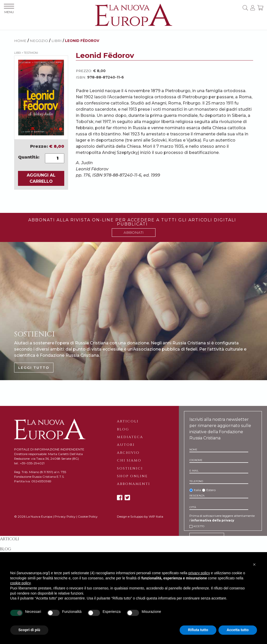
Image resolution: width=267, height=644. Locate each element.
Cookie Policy (88, 516)
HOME (20, 41)
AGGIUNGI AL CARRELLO (41, 178)
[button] (254, 564)
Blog (123, 429)
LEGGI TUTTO (34, 368)
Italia (197, 490)
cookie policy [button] (20, 583)
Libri (57, 41)
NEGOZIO (39, 41)
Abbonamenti (133, 484)
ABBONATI (134, 232)
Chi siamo (129, 460)
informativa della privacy (213, 520)
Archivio (128, 453)
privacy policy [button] (199, 573)
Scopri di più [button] (29, 630)
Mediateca (130, 437)
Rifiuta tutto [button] (198, 630)
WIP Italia (156, 516)
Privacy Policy (65, 516)
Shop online (132, 476)
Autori (126, 445)
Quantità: (29, 157)
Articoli (128, 421)
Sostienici (130, 468)
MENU (9, 9)
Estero (211, 490)
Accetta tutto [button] (238, 630)
